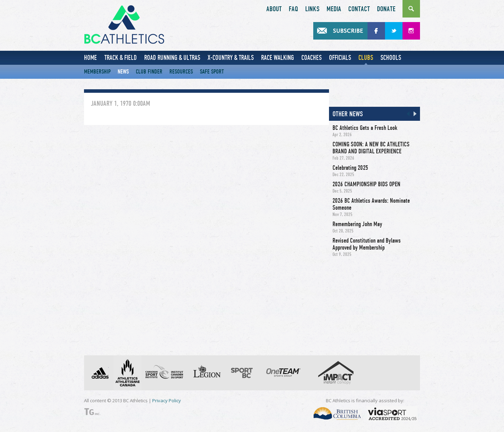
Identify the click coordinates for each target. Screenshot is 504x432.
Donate (386, 9)
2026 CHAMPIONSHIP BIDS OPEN (366, 184)
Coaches (311, 58)
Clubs (366, 58)
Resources (181, 72)
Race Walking (278, 58)
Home (90, 58)
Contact (359, 9)
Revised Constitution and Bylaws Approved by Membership (367, 244)
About (274, 9)
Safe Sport (212, 72)
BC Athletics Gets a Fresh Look (365, 128)
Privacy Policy (167, 400)
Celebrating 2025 (350, 168)
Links (312, 9)
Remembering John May (357, 224)
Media (334, 9)
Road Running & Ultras (172, 58)
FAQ (293, 9)
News (123, 72)
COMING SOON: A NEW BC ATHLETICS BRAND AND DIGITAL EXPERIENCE (371, 148)
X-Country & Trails (231, 58)
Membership (97, 72)
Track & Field (121, 58)
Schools (391, 58)
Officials (340, 58)
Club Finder (149, 72)
